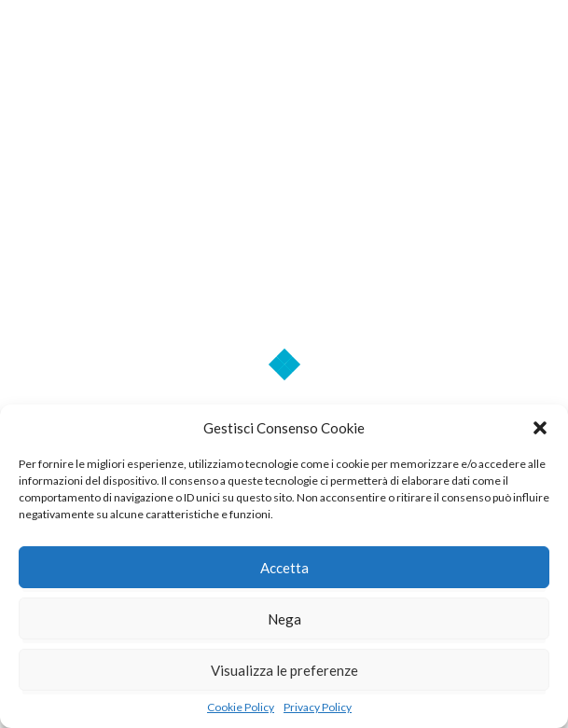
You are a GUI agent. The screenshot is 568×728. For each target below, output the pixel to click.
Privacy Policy (318, 707)
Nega (284, 619)
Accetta (284, 568)
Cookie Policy (241, 707)
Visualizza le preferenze (284, 670)
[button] (540, 428)
